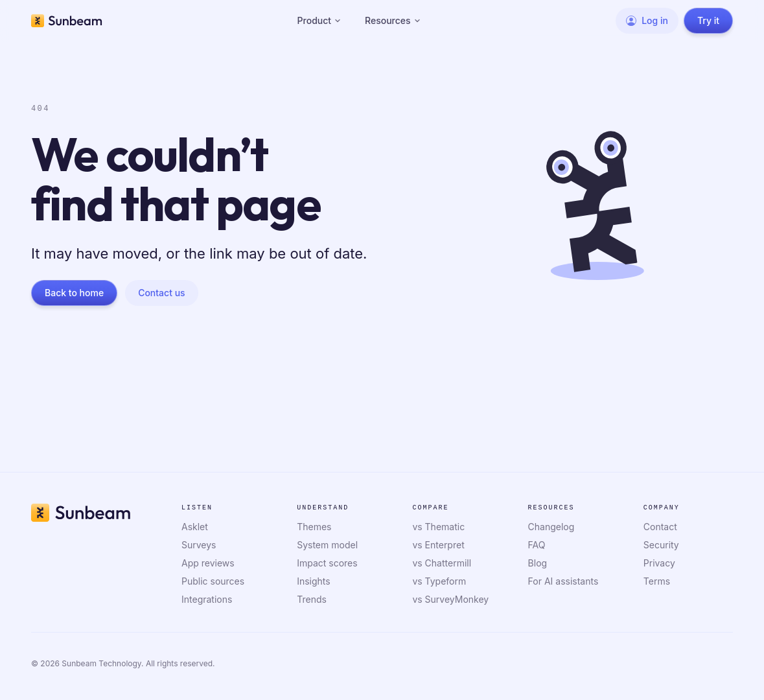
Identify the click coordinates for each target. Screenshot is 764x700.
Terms (657, 581)
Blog (538, 563)
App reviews (208, 563)
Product (320, 20)
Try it (708, 20)
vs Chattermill (442, 563)
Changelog (551, 527)
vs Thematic (438, 527)
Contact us (161, 293)
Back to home (74, 293)
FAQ (537, 545)
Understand (323, 508)
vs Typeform (439, 581)
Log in (647, 20)
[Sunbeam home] (67, 21)
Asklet (195, 527)
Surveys (199, 545)
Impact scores (327, 563)
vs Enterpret (438, 545)
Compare (430, 508)
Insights (314, 581)
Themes (314, 527)
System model (327, 545)
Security (661, 545)
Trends (312, 599)
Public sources (213, 581)
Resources (393, 20)
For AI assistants (563, 581)
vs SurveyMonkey (450, 599)
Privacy (659, 563)
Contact (660, 527)
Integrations (207, 599)
